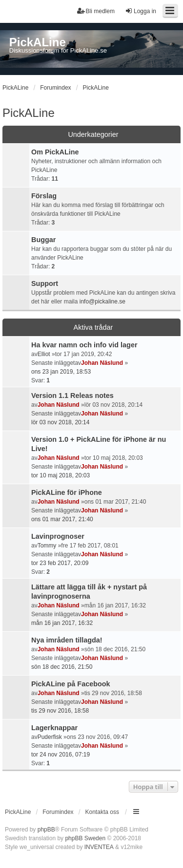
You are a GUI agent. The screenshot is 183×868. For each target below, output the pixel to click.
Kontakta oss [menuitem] (102, 812)
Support (45, 283)
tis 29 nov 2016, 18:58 (60, 711)
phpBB (46, 830)
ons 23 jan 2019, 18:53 (61, 372)
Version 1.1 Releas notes (72, 396)
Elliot (44, 354)
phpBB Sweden (85, 838)
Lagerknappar (54, 728)
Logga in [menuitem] (141, 11)
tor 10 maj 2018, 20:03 (61, 475)
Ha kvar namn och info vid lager (84, 345)
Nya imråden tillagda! (67, 640)
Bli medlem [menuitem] (96, 11)
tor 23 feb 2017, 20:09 (60, 563)
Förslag (44, 196)
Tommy (47, 546)
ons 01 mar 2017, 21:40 (62, 519)
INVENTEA (99, 847)
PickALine (29, 113)
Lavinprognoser (58, 536)
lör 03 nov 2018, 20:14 (60, 422)
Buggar (43, 240)
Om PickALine (55, 152)
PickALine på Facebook (71, 684)
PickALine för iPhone (67, 492)
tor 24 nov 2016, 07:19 (61, 755)
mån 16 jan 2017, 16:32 (62, 623)
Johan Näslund (102, 363)
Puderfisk (50, 737)
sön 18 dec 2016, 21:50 (62, 667)
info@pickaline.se (102, 302)
